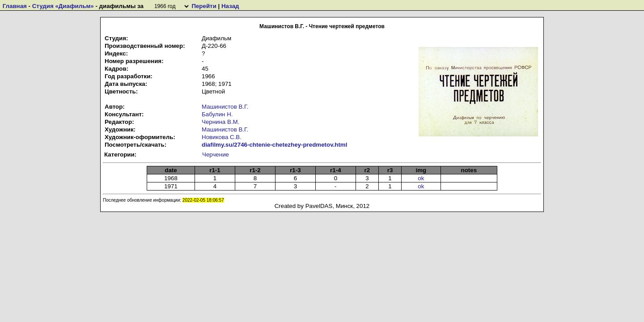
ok (421, 178)
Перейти (204, 6)
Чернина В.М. (220, 122)
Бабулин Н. (217, 114)
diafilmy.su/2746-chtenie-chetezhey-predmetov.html (274, 145)
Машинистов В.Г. (225, 107)
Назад (230, 6)
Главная (15, 6)
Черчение (216, 155)
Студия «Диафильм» (63, 6)
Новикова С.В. (222, 137)
